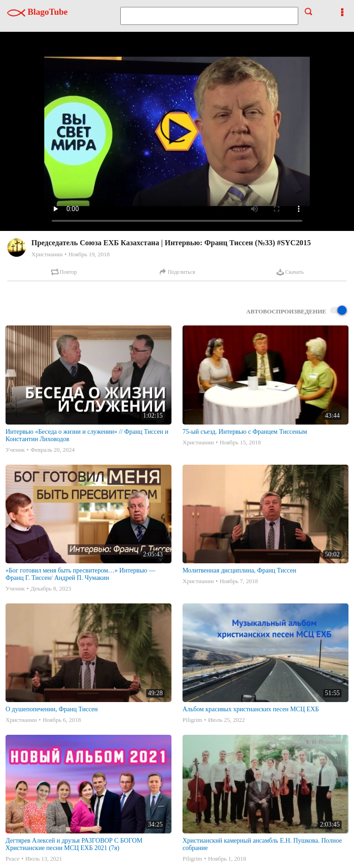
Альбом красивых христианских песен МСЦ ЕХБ (251, 709)
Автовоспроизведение (296, 311)
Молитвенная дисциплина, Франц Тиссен (239, 570)
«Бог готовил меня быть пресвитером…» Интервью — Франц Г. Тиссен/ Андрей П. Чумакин (80, 574)
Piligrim (192, 720)
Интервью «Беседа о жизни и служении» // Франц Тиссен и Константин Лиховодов (87, 435)
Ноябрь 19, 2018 (89, 254)
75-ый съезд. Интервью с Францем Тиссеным (245, 432)
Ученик (15, 450)
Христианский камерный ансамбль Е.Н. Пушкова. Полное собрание (262, 844)
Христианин (47, 254)
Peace (12, 859)
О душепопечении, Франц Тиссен (52, 709)
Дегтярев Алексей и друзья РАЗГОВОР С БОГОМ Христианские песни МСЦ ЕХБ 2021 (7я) (74, 844)
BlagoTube (37, 12)
